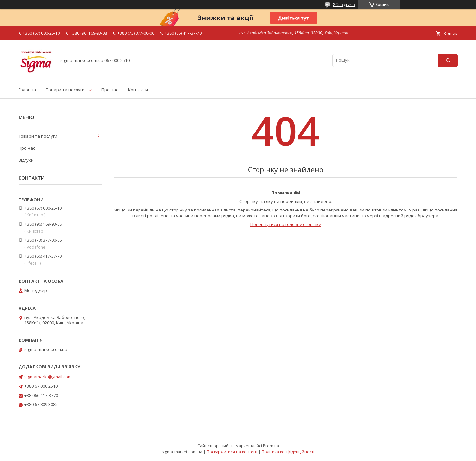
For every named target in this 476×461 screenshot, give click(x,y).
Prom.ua (271, 446)
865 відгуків (344, 4)
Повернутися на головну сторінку (286, 224)
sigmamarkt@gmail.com (48, 377)
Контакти (138, 90)
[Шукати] (448, 60)
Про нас (110, 90)
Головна (27, 90)
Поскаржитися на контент (232, 452)
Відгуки (26, 160)
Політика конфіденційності (288, 452)
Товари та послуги (65, 90)
